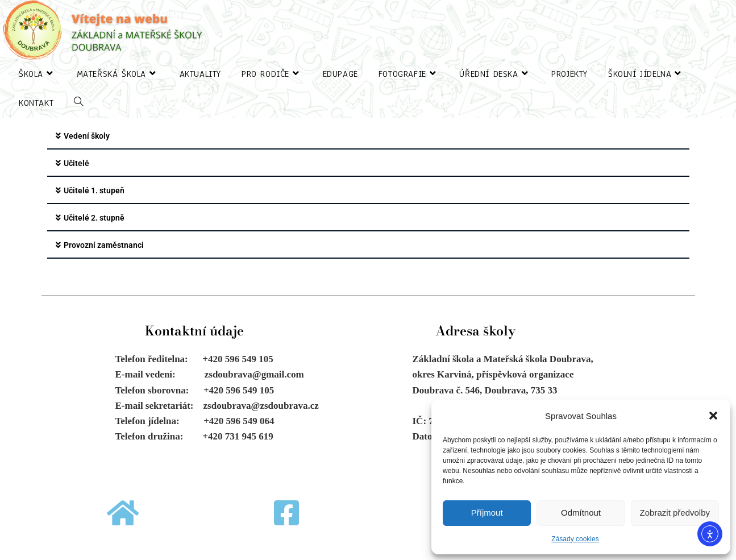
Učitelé (76, 163)
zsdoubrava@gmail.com (254, 374)
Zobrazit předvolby (675, 513)
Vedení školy (87, 136)
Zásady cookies (575, 539)
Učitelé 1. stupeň (94, 190)
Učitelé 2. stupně (94, 218)
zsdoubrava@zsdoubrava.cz (261, 406)
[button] (713, 416)
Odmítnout (581, 513)
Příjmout (487, 513)
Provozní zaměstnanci (104, 245)
